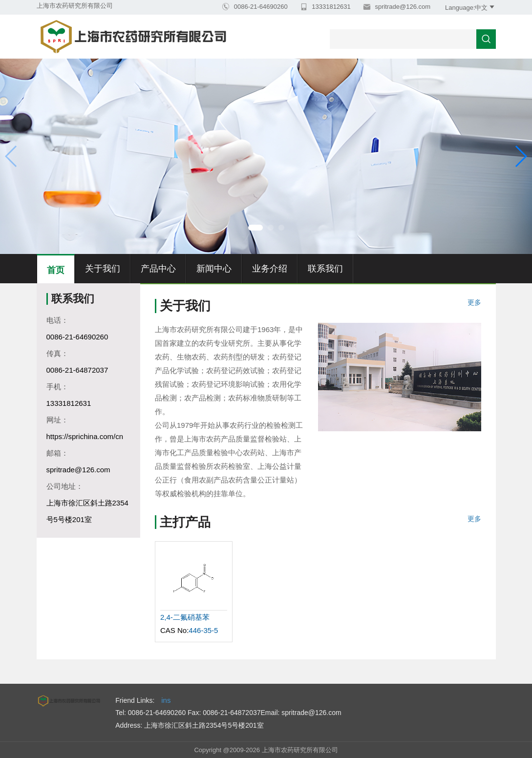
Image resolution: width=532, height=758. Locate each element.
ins (166, 700)
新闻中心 (214, 269)
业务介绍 (270, 269)
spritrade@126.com (402, 7)
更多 (474, 303)
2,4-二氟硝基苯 (185, 617)
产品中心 (158, 269)
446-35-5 (203, 630)
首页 (56, 270)
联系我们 (325, 269)
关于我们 (103, 269)
